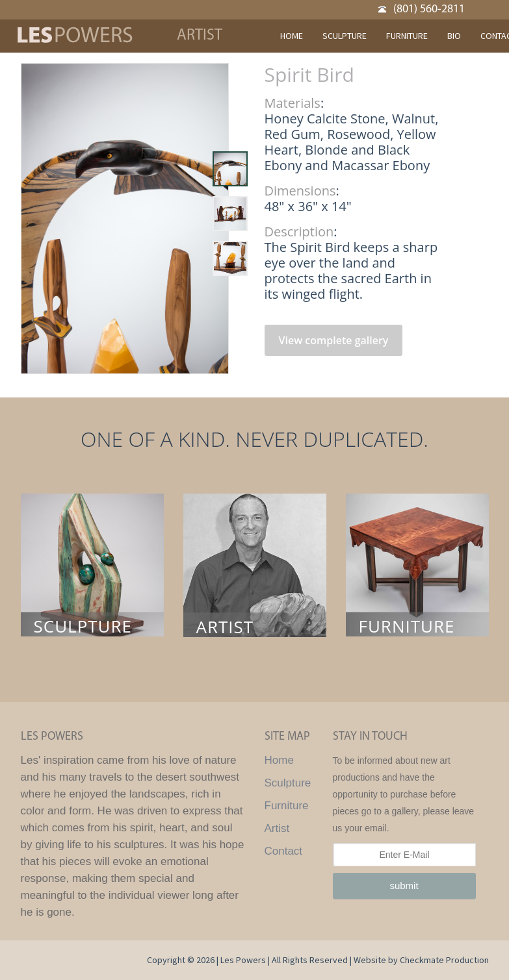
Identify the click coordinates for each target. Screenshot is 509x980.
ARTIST (225, 627)
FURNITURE (407, 36)
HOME (292, 36)
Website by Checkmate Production (421, 960)
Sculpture (288, 783)
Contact (284, 851)
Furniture (287, 806)
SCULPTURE (345, 36)
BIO (454, 36)
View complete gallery (334, 340)
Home (279, 760)
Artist (277, 828)
